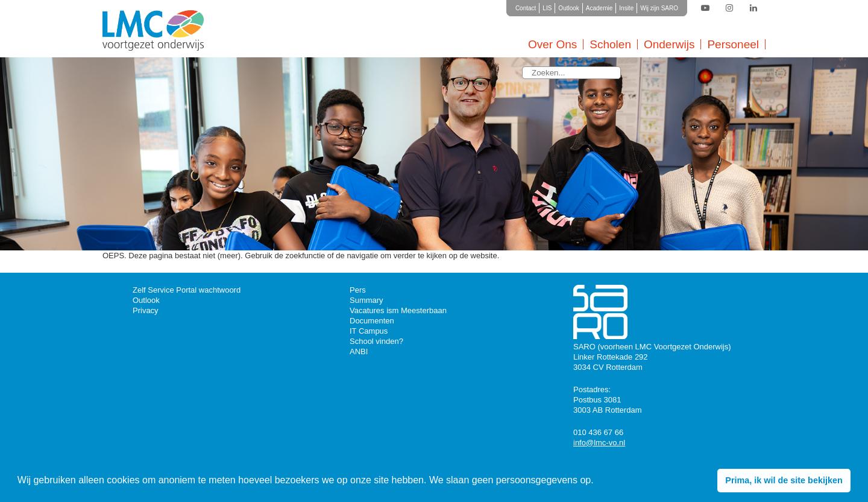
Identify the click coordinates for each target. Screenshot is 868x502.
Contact (526, 8)
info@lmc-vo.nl (599, 443)
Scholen (610, 44)
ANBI (359, 351)
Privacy (146, 310)
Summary (366, 300)
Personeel (733, 44)
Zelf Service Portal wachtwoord (187, 290)
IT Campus (369, 331)
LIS (547, 8)
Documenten (372, 321)
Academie (599, 8)
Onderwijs (669, 44)
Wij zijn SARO (659, 8)
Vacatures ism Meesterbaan (398, 310)
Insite (626, 8)
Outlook (568, 8)
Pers (358, 290)
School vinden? (376, 341)
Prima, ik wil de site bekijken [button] (784, 480)
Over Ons (552, 44)
